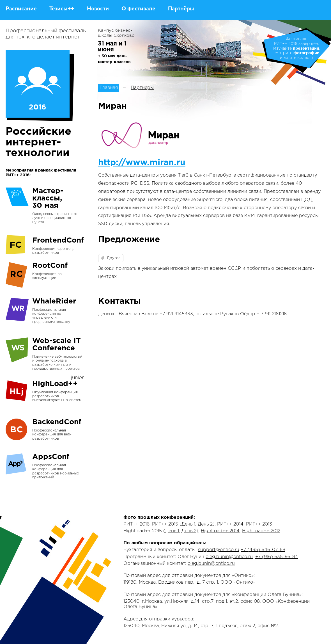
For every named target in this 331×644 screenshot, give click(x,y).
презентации (306, 49)
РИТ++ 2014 (230, 524)
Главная (109, 88)
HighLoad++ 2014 (220, 531)
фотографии (306, 53)
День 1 (188, 524)
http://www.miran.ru (142, 163)
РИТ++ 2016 (136, 524)
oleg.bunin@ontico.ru (229, 557)
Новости (98, 9)
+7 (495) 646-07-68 (263, 550)
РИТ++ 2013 (259, 524)
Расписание (21, 9)
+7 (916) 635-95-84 (277, 557)
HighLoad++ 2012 (261, 531)
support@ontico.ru (219, 550)
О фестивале (138, 9)
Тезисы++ (62, 9)
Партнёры (181, 9)
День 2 (205, 524)
